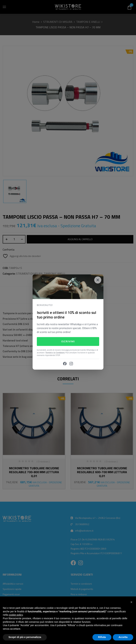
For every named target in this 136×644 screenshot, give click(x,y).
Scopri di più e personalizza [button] (25, 637)
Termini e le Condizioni (55, 353)
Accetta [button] (123, 637)
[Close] (98, 280)
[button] (131, 602)
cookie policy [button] (16, 615)
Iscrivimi (68, 341)
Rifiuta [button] (102, 637)
